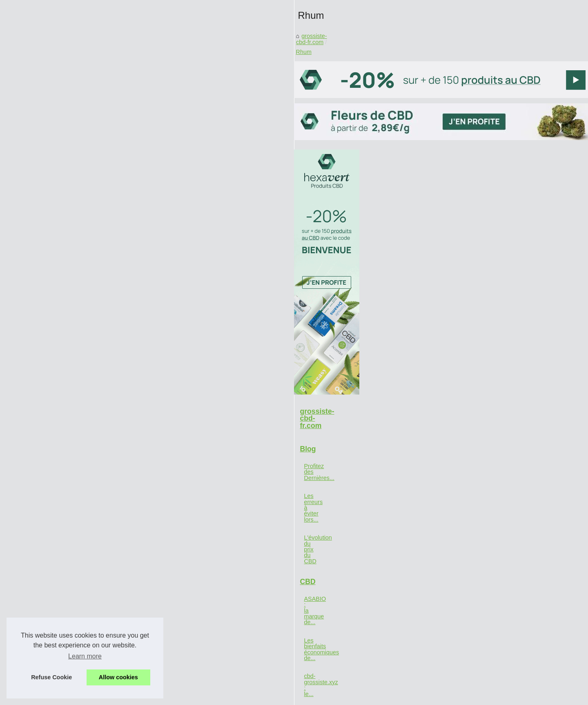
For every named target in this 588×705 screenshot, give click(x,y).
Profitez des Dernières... (91, 470)
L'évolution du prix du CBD (94, 506)
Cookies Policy (192, 696)
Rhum (247, 220)
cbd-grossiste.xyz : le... (89, 580)
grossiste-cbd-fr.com (206, 220)
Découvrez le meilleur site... (95, 598)
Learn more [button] (85, 656)
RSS (219, 696)
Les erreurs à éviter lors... (92, 488)
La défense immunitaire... (92, 616)
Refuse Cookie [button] (51, 677)
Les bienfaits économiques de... (100, 562)
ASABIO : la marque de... (92, 544)
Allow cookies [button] (118, 677)
